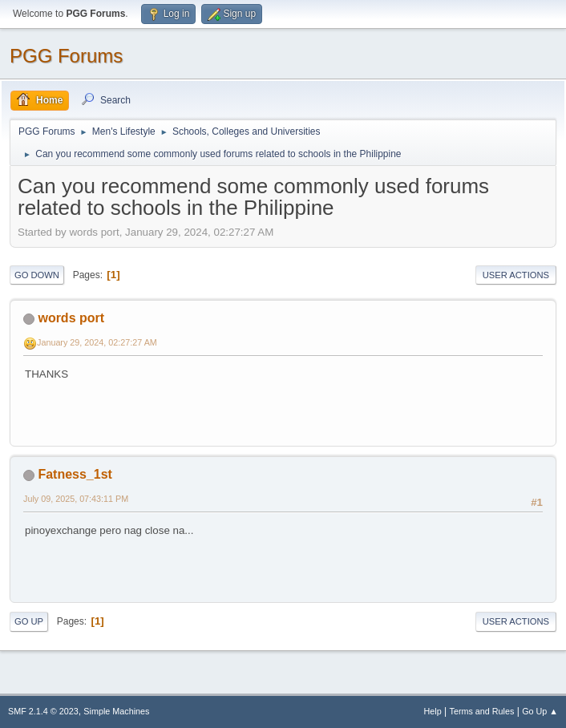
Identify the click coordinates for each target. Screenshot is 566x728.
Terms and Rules (482, 711)
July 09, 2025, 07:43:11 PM (76, 499)
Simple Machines (116, 711)
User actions (516, 275)
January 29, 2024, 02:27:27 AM (97, 342)
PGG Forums (66, 56)
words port (71, 318)
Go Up (29, 621)
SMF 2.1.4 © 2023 (43, 711)
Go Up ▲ (540, 711)
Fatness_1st (75, 474)
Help (433, 711)
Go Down (37, 275)
